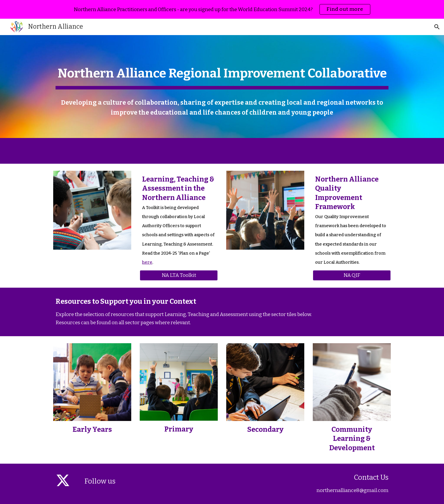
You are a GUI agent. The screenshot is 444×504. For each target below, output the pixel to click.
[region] (222, 9)
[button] (437, 27)
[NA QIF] (352, 276)
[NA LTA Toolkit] (179, 276)
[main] (222, 73)
